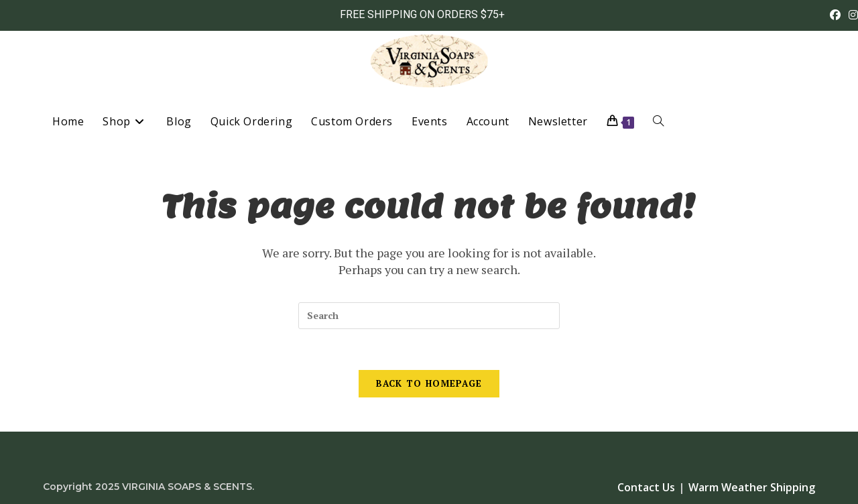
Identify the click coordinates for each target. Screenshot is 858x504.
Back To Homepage (429, 383)
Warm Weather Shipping (752, 487)
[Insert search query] (429, 316)
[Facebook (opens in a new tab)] (835, 15)
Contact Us (646, 487)
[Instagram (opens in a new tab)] (851, 15)
